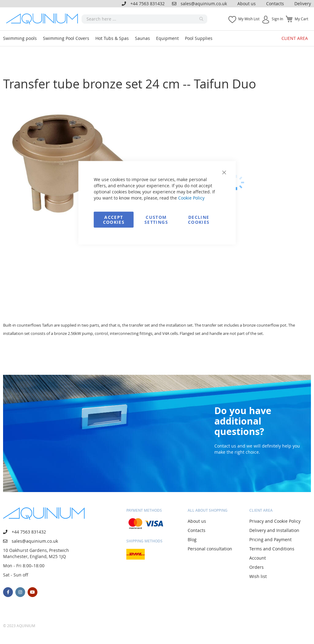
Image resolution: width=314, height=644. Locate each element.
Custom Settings (156, 220)
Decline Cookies (199, 220)
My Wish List (249, 19)
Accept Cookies (114, 220)
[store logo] (44, 19)
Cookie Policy (191, 198)
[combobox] (144, 19)
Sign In (277, 19)
